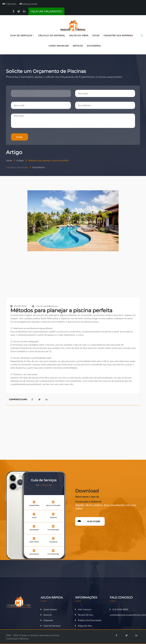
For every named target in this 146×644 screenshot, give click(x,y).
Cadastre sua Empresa (118, 35)
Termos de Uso (84, 615)
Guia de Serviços (22, 35)
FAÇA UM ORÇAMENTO (46, 11)
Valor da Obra (79, 35)
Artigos (78, 46)
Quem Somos (49, 609)
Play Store (88, 521)
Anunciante (28, 4)
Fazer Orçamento (135, 642)
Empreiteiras (39, 167)
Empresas (47, 620)
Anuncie (46, 615)
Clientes (9, 4)
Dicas (96, 35)
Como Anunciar (59, 46)
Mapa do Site (83, 626)
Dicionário (94, 46)
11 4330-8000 (119, 609)
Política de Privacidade (88, 620)
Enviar (20, 137)
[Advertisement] (73, 275)
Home (9, 160)
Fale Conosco (83, 609)
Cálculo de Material (52, 35)
